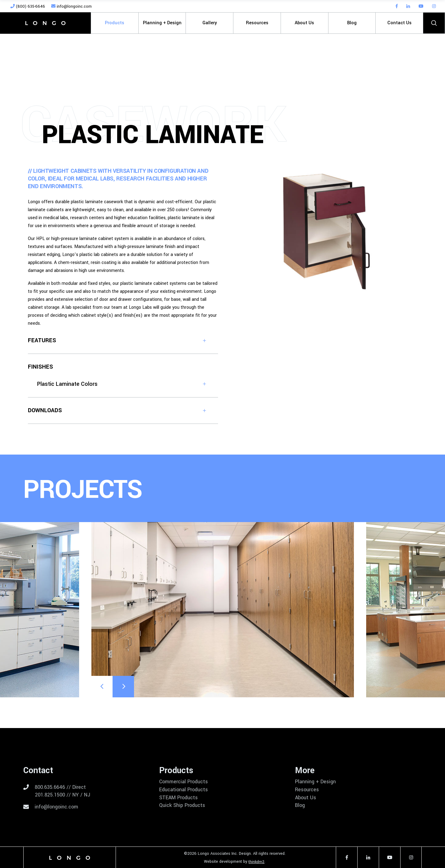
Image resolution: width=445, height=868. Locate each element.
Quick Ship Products (182, 805)
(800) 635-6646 (28, 6)
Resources (307, 790)
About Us (306, 798)
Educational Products (184, 790)
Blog (300, 805)
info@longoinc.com (71, 6)
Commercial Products (184, 782)
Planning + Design (315, 782)
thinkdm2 (256, 862)
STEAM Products (178, 798)
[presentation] (102, 687)
